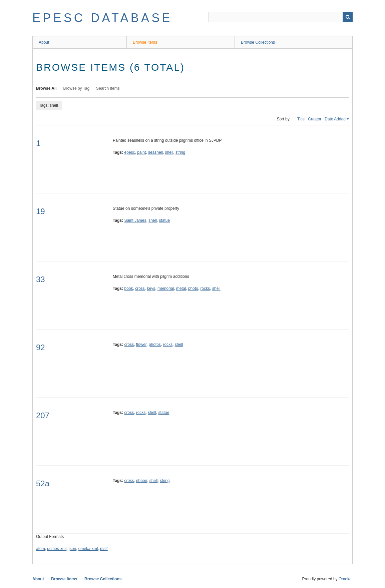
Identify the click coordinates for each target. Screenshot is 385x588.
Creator (315, 119)
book (128, 288)
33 (41, 279)
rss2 (104, 549)
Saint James (135, 220)
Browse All (46, 88)
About (44, 42)
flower (141, 345)
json (72, 549)
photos (155, 345)
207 (43, 415)
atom (41, 549)
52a (43, 483)
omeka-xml (88, 549)
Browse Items (145, 42)
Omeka (345, 579)
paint (141, 152)
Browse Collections (258, 42)
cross (140, 288)
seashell (155, 152)
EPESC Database (102, 18)
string (180, 152)
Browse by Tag (77, 88)
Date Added (335, 119)
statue (165, 220)
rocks (205, 288)
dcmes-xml (57, 549)
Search (348, 17)
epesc (129, 152)
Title (301, 119)
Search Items (108, 88)
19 (41, 211)
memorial (166, 288)
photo (193, 288)
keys (151, 288)
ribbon (142, 481)
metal (181, 288)
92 (41, 347)
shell (169, 152)
